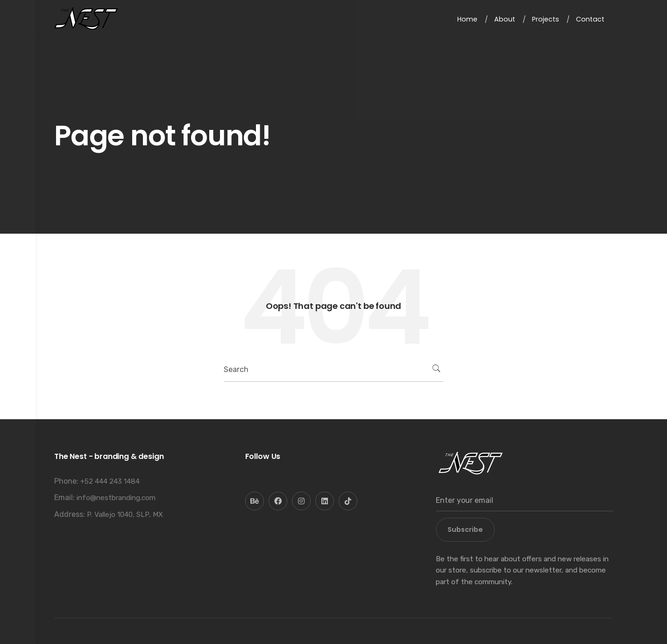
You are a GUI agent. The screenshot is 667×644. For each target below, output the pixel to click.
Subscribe (465, 530)
